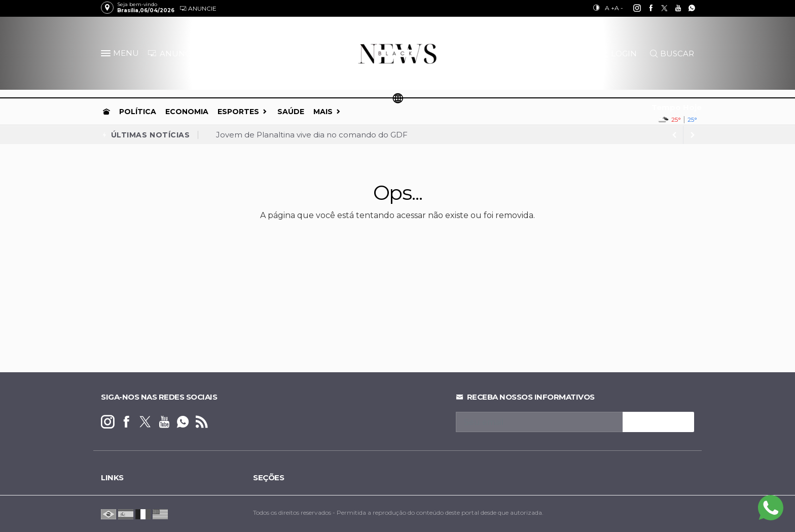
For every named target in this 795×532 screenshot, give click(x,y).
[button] (107, 55)
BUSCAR (672, 54)
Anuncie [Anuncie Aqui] (198, 8)
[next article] (674, 135)
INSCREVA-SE (658, 422)
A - (619, 8)
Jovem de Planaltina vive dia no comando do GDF (312, 135)
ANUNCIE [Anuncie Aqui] (173, 54)
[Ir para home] (106, 112)
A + (610, 8)
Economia (187, 112)
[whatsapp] (686, 8)
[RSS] (202, 422)
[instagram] (631, 8)
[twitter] (659, 8)
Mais (323, 112)
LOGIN (619, 54)
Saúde (291, 112)
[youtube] (673, 8)
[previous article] (693, 135)
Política (138, 112)
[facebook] (645, 8)
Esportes (238, 112)
